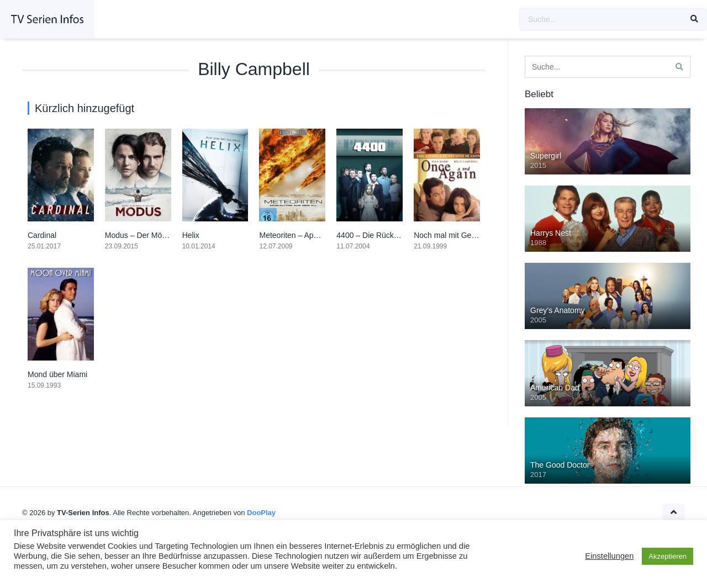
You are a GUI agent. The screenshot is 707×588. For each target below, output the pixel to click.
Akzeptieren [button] (668, 556)
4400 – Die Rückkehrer (376, 235)
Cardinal (42, 235)
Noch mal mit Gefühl (449, 235)
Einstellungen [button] (609, 556)
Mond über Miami (57, 374)
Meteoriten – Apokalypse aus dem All (323, 235)
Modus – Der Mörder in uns (152, 235)
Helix (191, 235)
